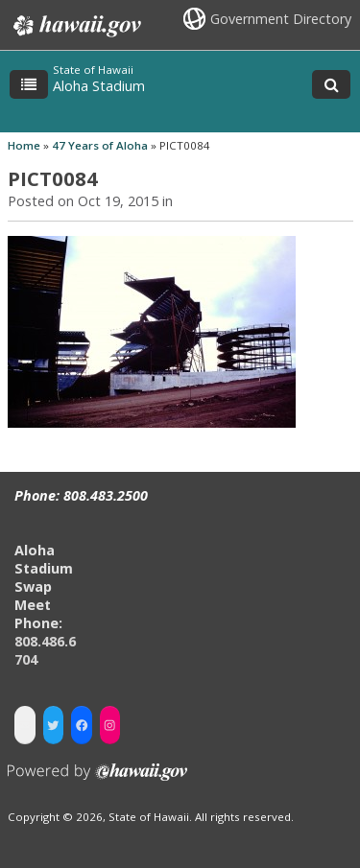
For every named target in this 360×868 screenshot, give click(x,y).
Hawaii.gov (75, 26)
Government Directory (281, 19)
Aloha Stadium (99, 86)
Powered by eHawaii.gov (97, 779)
